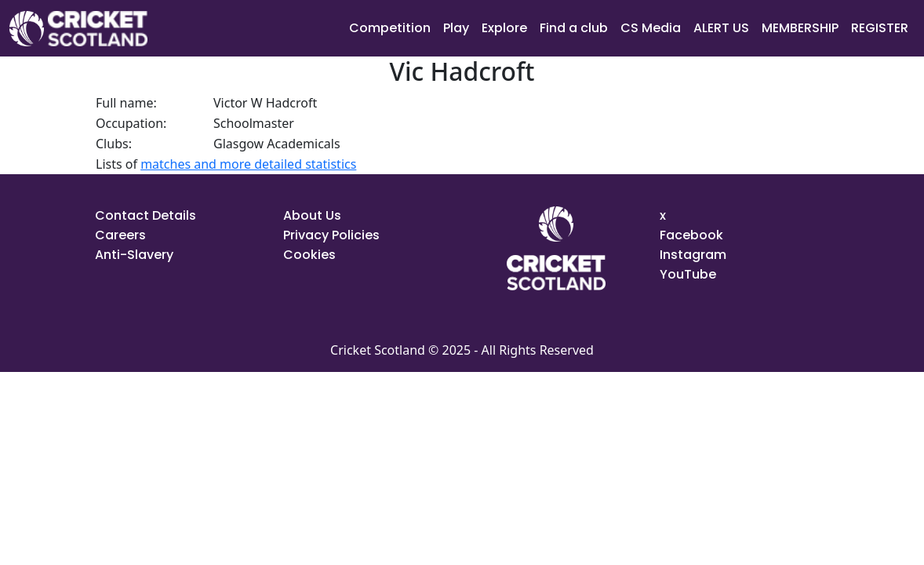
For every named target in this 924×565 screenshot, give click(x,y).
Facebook (691, 235)
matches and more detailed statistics (248, 164)
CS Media (651, 28)
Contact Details (146, 215)
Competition (390, 28)
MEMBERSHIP (800, 28)
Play (456, 28)
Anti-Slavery (134, 255)
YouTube (688, 274)
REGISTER (880, 28)
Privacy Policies (331, 235)
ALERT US (721, 28)
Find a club (574, 28)
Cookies (309, 255)
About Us (312, 215)
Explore (504, 28)
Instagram (693, 255)
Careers (120, 235)
